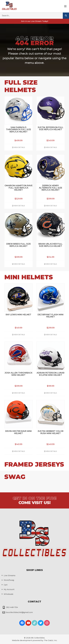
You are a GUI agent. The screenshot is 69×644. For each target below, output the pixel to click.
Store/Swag (9, 580)
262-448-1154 (12, 607)
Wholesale (9, 594)
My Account (9, 589)
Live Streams (10, 576)
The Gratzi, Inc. (51, 640)
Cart (6, 585)
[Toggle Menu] (65, 6)
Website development (22, 640)
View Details (18, 147)
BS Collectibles (38, 638)
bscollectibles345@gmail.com (19, 612)
